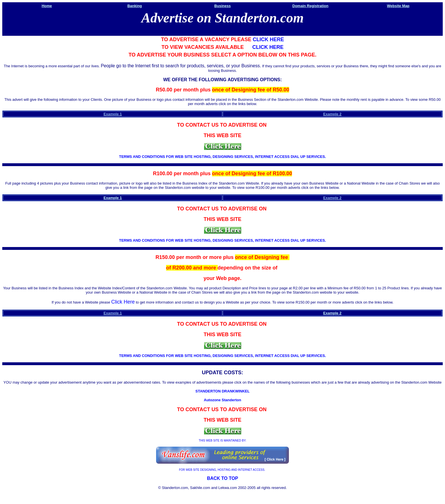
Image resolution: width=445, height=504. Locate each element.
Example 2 (332, 313)
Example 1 (113, 198)
